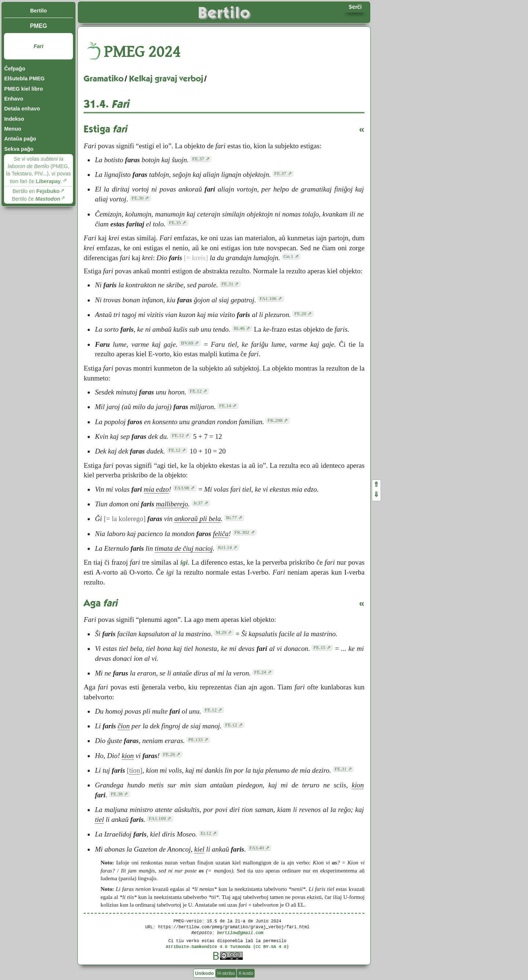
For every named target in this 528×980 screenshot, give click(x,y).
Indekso (14, 119)
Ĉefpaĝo (15, 69)
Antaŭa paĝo (20, 139)
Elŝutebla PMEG (24, 79)
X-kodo (246, 973)
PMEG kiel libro (23, 89)
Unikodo (204, 973)
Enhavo (14, 99)
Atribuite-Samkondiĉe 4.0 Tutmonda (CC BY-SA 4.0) (227, 946)
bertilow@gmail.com (240, 932)
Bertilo (38, 11)
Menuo (12, 129)
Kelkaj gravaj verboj (166, 79)
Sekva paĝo (19, 149)
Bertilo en (36, 191)
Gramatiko (104, 79)
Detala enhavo (22, 109)
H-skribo (226, 973)
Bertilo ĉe (36, 199)
